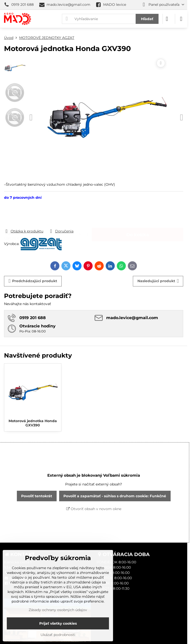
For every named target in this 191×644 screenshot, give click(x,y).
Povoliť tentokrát (37, 496)
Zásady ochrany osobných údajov (58, 610)
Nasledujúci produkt (158, 281)
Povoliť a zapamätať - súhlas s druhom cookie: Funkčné (115, 496)
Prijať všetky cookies (58, 623)
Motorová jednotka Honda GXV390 (33, 423)
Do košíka (138, 214)
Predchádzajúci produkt (33, 281)
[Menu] (181, 19)
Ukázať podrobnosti (58, 635)
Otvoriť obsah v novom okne (94, 509)
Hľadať (147, 19)
